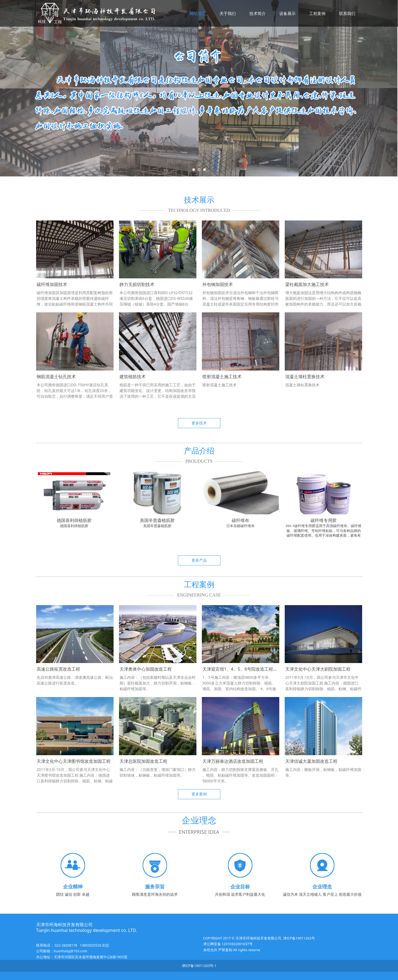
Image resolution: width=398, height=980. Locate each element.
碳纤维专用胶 (324, 520)
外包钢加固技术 (218, 284)
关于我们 (228, 13)
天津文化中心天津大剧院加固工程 (318, 669)
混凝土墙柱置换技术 (305, 377)
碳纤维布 (240, 520)
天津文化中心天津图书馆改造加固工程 (74, 761)
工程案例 (317, 13)
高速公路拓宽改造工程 (58, 669)
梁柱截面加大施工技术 (307, 284)
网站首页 (198, 13)
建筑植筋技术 (133, 377)
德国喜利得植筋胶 (74, 520)
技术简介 (258, 13)
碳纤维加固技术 (52, 284)
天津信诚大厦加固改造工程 (311, 761)
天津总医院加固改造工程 (143, 761)
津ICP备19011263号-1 (199, 966)
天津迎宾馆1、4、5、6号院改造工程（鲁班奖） (249, 669)
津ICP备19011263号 (299, 938)
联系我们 (347, 13)
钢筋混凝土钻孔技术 (56, 377)
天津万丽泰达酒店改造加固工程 (233, 761)
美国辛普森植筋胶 (157, 520)
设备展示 (287, 13)
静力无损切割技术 (137, 284)
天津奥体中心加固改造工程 (146, 669)
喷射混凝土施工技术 (222, 377)
